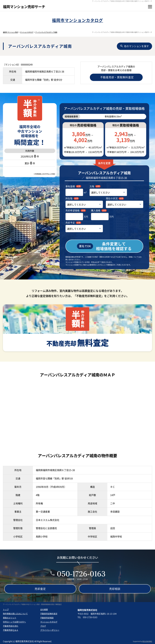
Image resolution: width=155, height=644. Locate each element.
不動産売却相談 (47, 618)
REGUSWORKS (147, 641)
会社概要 (44, 609)
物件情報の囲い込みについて (15, 614)
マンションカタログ (27, 32)
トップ (6, 609)
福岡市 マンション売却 (10, 32)
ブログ (43, 626)
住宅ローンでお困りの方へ (14, 622)
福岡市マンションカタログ (77, 20)
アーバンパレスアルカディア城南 (46, 32)
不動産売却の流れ (11, 626)
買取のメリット (10, 618)
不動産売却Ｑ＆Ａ (11, 630)
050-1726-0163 (81, 574)
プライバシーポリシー (50, 630)
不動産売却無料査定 (49, 614)
